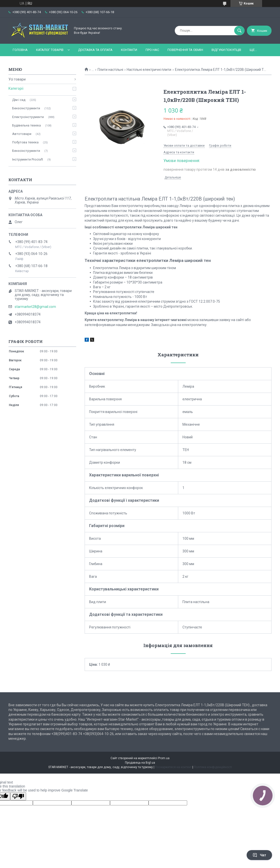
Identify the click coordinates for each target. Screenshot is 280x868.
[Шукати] (239, 31)
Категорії (16, 88)
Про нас (152, 50)
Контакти (129, 50)
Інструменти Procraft (28, 159)
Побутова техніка (25, 142)
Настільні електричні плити (149, 70)
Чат (259, 855)
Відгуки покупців (226, 50)
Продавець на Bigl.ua (140, 763)
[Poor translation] (18, 796)
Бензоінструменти (26, 108)
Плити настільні (110, 70)
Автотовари (22, 134)
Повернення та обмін (185, 50)
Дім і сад (19, 100)
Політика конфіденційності (213, 767)
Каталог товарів (50, 50)
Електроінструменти (28, 117)
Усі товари (17, 79)
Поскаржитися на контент (173, 767)
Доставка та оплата (95, 50)
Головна (20, 50)
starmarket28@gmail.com (35, 307)
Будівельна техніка (27, 125)
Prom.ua (164, 758)
